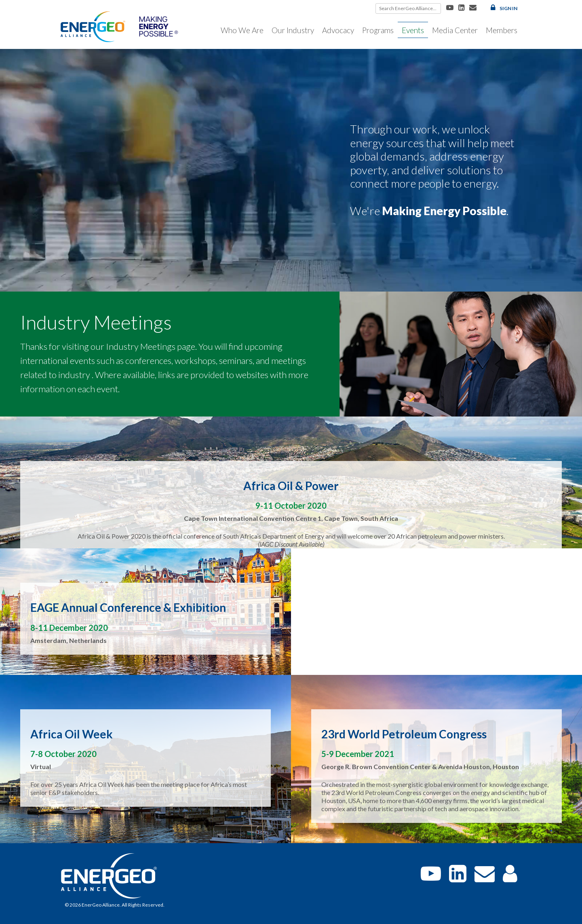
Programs (378, 30)
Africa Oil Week (72, 734)
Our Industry (293, 30)
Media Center (455, 30)
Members (502, 30)
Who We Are (242, 30)
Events (413, 30)
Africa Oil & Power (291, 486)
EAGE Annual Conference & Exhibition (128, 607)
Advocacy (338, 30)
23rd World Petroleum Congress (404, 734)
